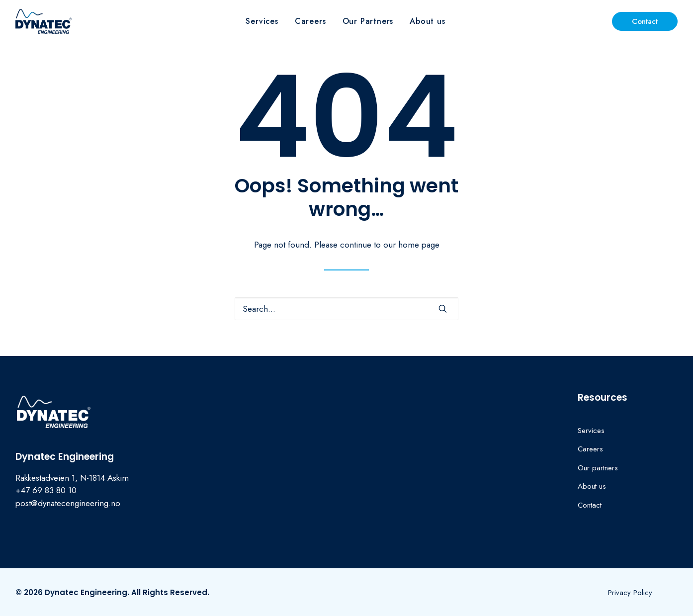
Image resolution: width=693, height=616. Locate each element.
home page (419, 245)
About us (427, 21)
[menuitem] (262, 21)
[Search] (346, 309)
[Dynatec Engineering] (43, 21)
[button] (443, 308)
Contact (590, 505)
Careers (310, 21)
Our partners (598, 468)
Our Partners (368, 21)
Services (262, 21)
